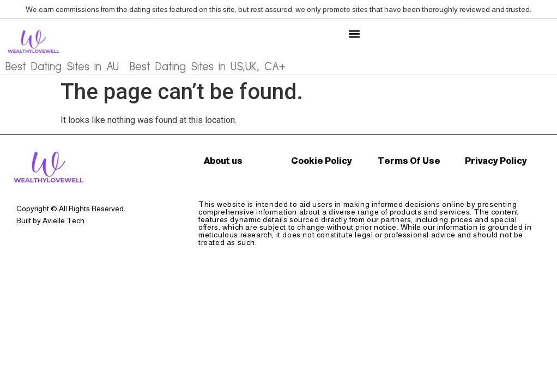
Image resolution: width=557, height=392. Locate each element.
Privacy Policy (496, 161)
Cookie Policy (322, 161)
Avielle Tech (63, 220)
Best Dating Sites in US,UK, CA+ (208, 67)
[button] (354, 33)
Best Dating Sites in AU (62, 67)
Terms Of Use (409, 161)
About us (223, 161)
